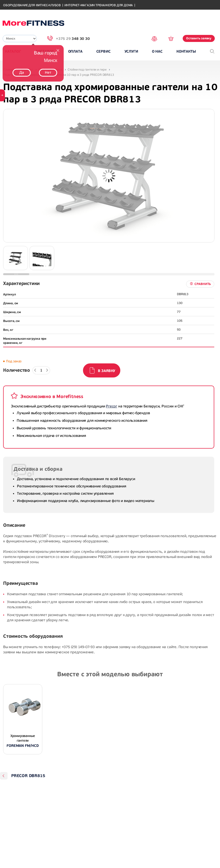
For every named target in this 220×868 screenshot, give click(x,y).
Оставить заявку (199, 38)
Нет (48, 73)
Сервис (103, 51)
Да (22, 73)
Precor (112, 406)
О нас (157, 51)
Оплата (75, 51)
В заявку (106, 371)
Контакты (186, 51)
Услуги (131, 51)
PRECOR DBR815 (28, 776)
